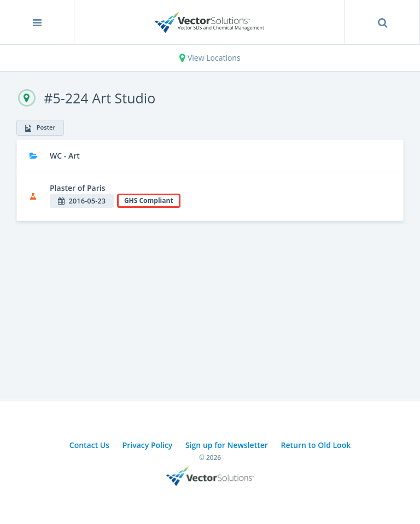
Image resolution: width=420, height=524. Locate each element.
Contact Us (89, 445)
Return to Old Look (316, 445)
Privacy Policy (148, 445)
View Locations (210, 58)
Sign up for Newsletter (227, 445)
